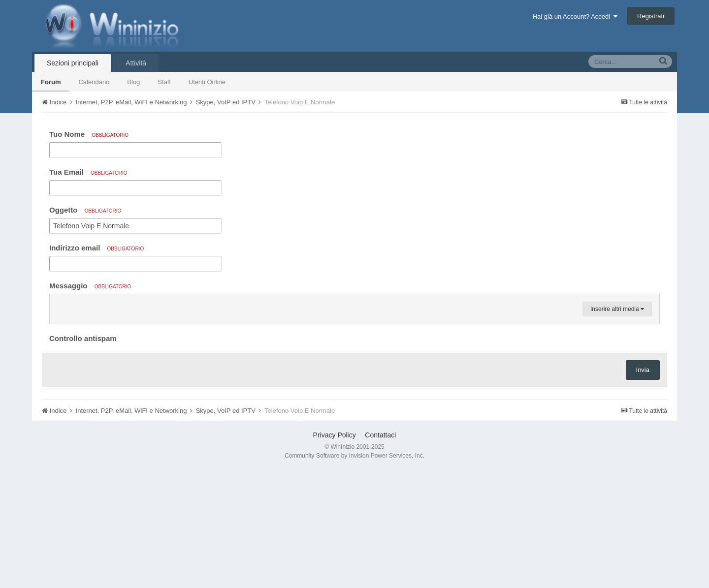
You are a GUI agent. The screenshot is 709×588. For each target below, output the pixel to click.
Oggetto (85, 210)
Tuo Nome (89, 134)
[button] (59, 304)
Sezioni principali (73, 63)
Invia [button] (643, 488)
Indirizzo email (97, 248)
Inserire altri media (617, 427)
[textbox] (354, 363)
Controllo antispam (83, 456)
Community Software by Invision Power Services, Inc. (354, 574)
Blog (133, 82)
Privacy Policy (335, 553)
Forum (51, 82)
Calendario (94, 82)
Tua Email (88, 172)
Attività (136, 63)
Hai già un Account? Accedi (575, 16)
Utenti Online (207, 82)
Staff (164, 82)
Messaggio (90, 286)
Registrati (651, 16)
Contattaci (380, 553)
